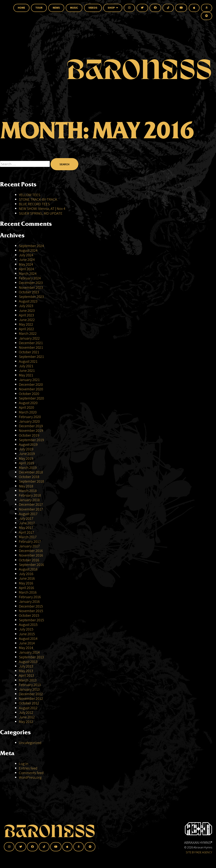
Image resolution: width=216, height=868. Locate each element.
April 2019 (26, 463)
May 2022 (26, 324)
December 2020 (31, 384)
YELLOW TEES (30, 195)
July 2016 (26, 574)
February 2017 (30, 541)
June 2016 (27, 578)
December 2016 (31, 551)
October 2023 (29, 292)
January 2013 (29, 689)
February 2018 (30, 495)
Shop (113, 8)
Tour (39, 8)
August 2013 (28, 662)
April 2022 (26, 329)
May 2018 (26, 486)
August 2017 (28, 514)
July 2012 (26, 712)
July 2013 (26, 666)
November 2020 (31, 389)
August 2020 (28, 403)
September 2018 (31, 481)
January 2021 (29, 380)
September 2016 (31, 565)
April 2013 (26, 675)
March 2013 (28, 680)
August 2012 (28, 708)
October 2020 (29, 394)
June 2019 (27, 454)
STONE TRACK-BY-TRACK (38, 199)
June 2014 (27, 643)
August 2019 (28, 444)
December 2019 (31, 426)
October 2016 (29, 560)
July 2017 (26, 518)
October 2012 (29, 703)
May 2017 (26, 527)
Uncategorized (30, 743)
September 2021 (31, 356)
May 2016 (26, 583)
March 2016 (28, 592)
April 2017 (26, 532)
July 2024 (26, 255)
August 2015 (28, 624)
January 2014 (29, 652)
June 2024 (27, 259)
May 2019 (26, 458)
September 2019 (31, 440)
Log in (24, 764)
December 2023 (31, 283)
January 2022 (29, 338)
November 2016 (31, 555)
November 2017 (31, 509)
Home (21, 8)
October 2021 (29, 352)
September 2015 (31, 620)
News (56, 8)
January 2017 (29, 546)
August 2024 (28, 250)
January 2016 (29, 601)
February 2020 (30, 417)
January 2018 (29, 500)
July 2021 (26, 366)
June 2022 (27, 320)
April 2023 (26, 315)
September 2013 (31, 657)
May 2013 (26, 671)
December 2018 (31, 472)
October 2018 (29, 477)
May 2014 (26, 648)
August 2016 (28, 569)
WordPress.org (30, 777)
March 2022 (28, 333)
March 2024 (28, 273)
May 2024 (26, 264)
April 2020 (26, 407)
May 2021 (26, 375)
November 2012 (31, 698)
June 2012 (27, 717)
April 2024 (26, 269)
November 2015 (31, 611)
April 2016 (26, 588)
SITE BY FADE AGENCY (199, 852)
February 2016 (30, 597)
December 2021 (31, 343)
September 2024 (31, 246)
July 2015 (26, 629)
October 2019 (29, 435)
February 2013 (30, 685)
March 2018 (28, 491)
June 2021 (27, 370)
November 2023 (31, 287)
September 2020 (31, 398)
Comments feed (31, 773)
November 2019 (31, 430)
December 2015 (31, 606)
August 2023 (28, 301)
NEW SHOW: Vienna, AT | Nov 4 (42, 208)
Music (74, 8)
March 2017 (28, 537)
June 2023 (27, 310)
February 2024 (30, 278)
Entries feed (28, 768)
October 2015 (29, 615)
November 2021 (31, 347)
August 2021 (28, 361)
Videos (93, 8)
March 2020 (28, 412)
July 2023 (26, 306)
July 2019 (26, 449)
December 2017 (31, 504)
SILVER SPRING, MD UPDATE (41, 213)
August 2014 (28, 638)
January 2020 (29, 421)
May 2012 (26, 722)
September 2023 (31, 297)
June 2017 (27, 523)
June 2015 (27, 634)
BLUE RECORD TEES (35, 204)
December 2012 (31, 694)
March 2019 (28, 467)
